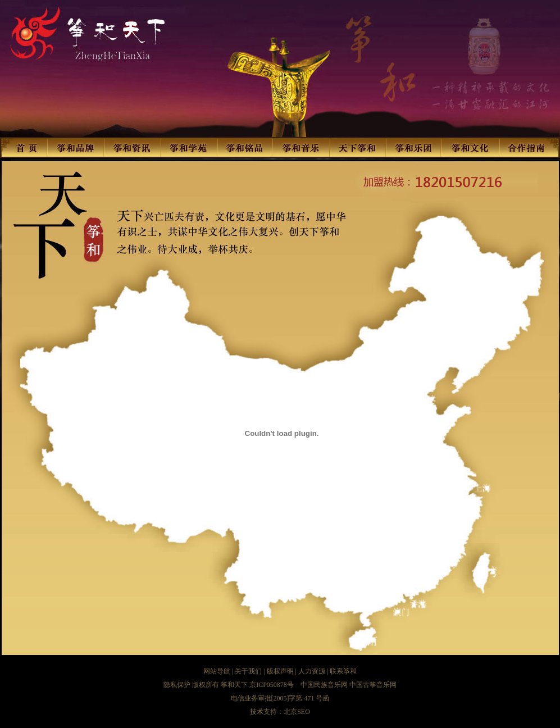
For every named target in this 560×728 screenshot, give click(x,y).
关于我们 (248, 671)
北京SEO (297, 712)
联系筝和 (343, 671)
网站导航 (217, 671)
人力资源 (312, 671)
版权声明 (280, 671)
